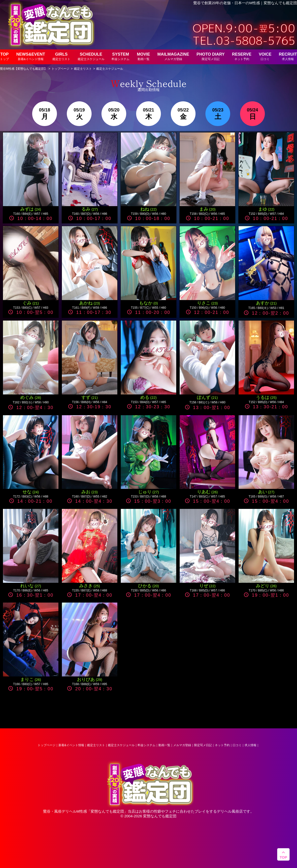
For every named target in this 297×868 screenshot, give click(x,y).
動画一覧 (164, 745)
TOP (4, 56)
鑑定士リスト (96, 745)
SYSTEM (121, 56)
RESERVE (242, 56)
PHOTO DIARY (211, 56)
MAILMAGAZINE (173, 56)
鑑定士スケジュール (121, 745)
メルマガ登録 (182, 745)
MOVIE (143, 56)
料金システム (147, 745)
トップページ (47, 745)
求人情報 (250, 745)
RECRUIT (288, 56)
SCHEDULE (91, 56)
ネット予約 (222, 745)
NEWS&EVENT (31, 56)
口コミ (237, 745)
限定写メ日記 (203, 745)
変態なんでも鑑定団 (107, 811)
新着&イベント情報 (71, 745)
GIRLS (61, 56)
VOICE (265, 56)
